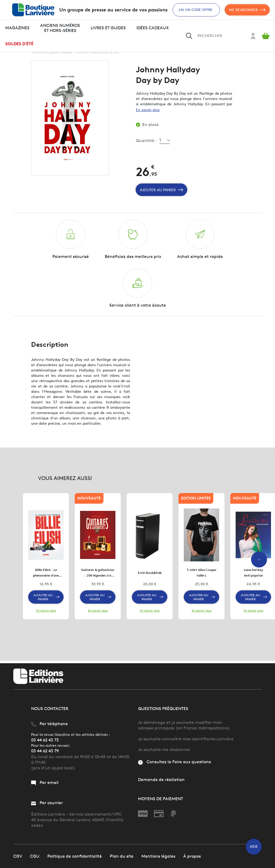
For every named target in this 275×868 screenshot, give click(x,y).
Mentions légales (158, 856)
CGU (35, 856)
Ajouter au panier (162, 190)
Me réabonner (247, 10)
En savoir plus (148, 110)
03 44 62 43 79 (45, 751)
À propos (192, 856)
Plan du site (122, 856)
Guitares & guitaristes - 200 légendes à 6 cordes (98, 575)
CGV (18, 856)
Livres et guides (108, 28)
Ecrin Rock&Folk (150, 575)
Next (259, 561)
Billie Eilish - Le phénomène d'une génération (46, 575)
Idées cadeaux (153, 28)
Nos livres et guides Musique (52, 52)
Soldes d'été (19, 44)
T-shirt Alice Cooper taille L (202, 574)
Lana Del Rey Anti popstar (253, 574)
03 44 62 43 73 (45, 740)
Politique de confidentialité (75, 856)
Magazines (17, 28)
